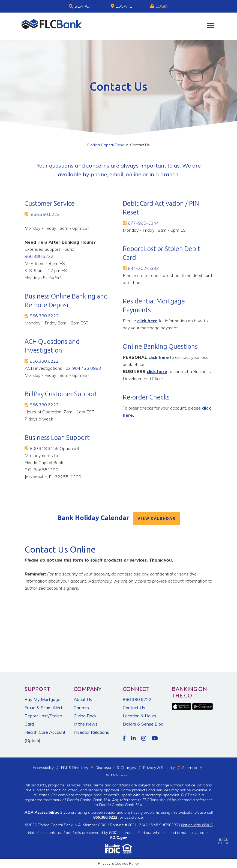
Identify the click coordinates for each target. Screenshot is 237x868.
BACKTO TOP (223, 837)
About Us (83, 699)
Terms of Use (116, 774)
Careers (81, 708)
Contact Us (134, 708)
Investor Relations (91, 732)
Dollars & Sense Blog (143, 724)
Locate (121, 6)
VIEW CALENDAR (157, 518)
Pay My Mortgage (42, 699)
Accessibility (43, 768)
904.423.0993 (87, 368)
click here (147, 321)
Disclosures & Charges (116, 768)
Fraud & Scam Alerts (45, 708)
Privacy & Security (159, 768)
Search (81, 6)
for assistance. (118, 817)
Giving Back (85, 716)
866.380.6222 (45, 214)
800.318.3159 (44, 448)
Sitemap (190, 768)
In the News (86, 724)
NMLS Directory (75, 768)
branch (169, 174)
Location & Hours (139, 716)
